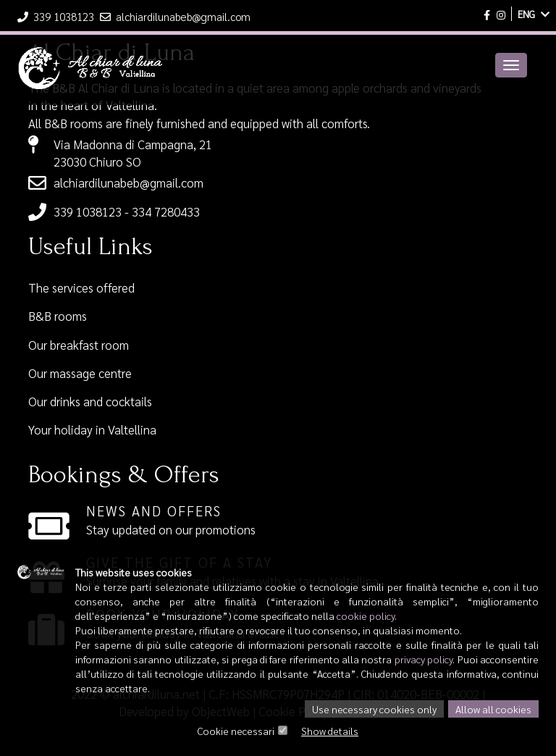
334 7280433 (166, 211)
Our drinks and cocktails (90, 401)
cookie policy (366, 616)
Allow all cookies (493, 709)
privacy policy (424, 659)
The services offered (81, 287)
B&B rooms (58, 316)
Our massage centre (80, 373)
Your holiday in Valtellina (92, 429)
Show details (330, 731)
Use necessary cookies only (374, 709)
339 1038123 (57, 16)
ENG (534, 14)
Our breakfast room (79, 345)
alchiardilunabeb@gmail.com (175, 16)
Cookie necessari (236, 731)
